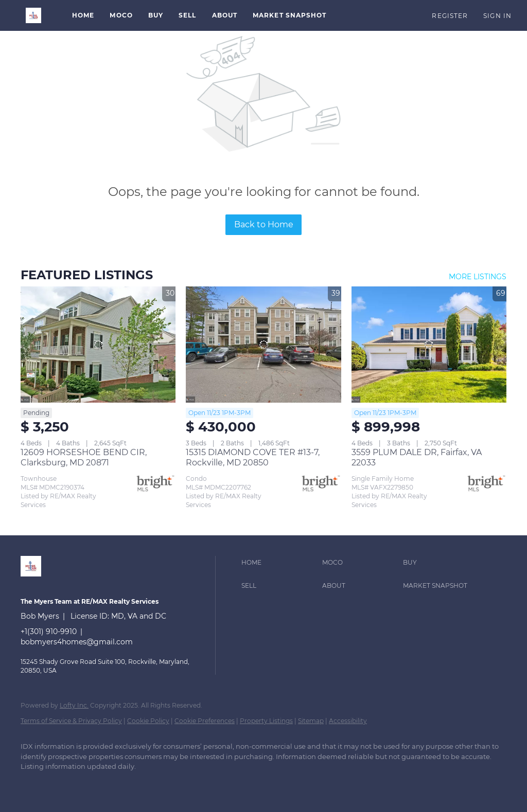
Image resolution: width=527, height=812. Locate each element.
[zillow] (63, 784)
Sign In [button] (497, 16)
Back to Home (264, 224)
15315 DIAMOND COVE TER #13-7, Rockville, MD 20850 (253, 457)
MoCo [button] (121, 15)
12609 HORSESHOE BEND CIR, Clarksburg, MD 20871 (84, 457)
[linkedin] (33, 784)
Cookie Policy (148, 721)
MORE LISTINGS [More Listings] (478, 277)
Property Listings (266, 721)
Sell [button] (187, 15)
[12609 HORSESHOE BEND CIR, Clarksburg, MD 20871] (98, 345)
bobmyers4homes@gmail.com (77, 642)
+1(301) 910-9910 (49, 631)
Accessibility (348, 721)
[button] (33, 15)
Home (83, 15)
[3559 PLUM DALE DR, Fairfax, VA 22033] (429, 345)
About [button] (225, 15)
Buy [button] (156, 15)
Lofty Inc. (74, 705)
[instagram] (93, 784)
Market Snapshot (290, 15)
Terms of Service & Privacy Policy (71, 721)
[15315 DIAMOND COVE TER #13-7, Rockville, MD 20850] (263, 345)
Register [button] (450, 16)
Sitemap (311, 721)
